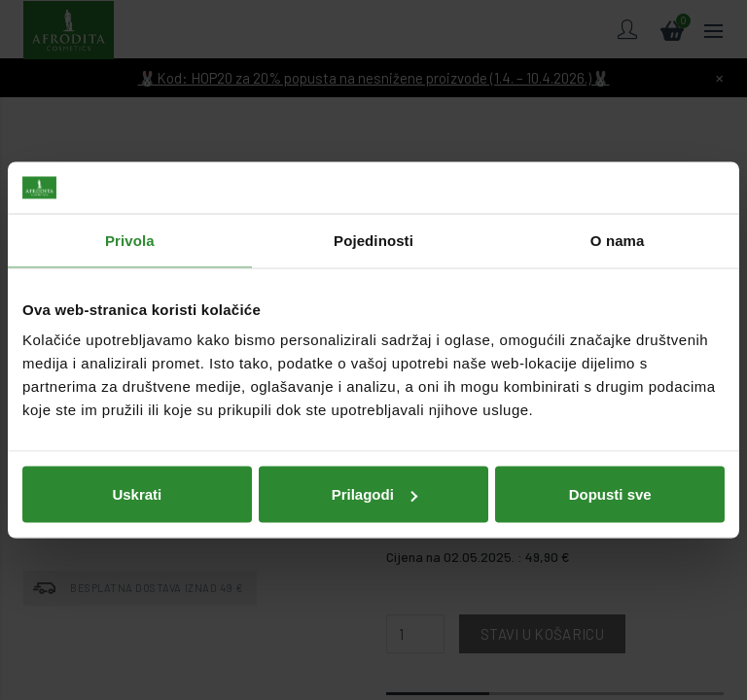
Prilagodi (374, 493)
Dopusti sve (610, 493)
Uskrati (137, 493)
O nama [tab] (618, 240)
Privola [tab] (130, 240)
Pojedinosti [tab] (373, 240)
